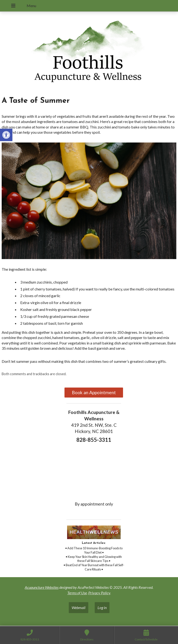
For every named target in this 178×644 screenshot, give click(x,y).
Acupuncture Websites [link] (42, 587)
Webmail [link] (79, 607)
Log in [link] (102, 607)
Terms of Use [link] (77, 593)
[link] (6, 135)
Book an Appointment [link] (94, 392)
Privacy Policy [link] (99, 593)
